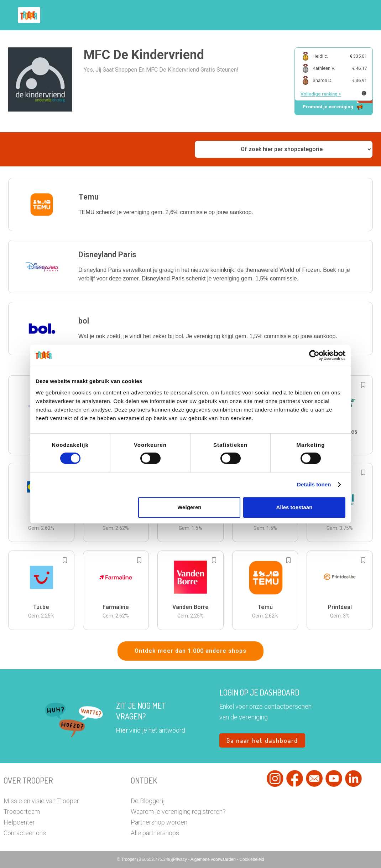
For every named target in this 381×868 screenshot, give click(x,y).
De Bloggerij (148, 801)
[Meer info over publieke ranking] (364, 93)
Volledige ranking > (321, 94)
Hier (122, 730)
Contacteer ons (25, 833)
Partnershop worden (159, 822)
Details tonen (314, 484)
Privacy (181, 859)
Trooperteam (22, 812)
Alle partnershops (155, 833)
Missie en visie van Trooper (41, 801)
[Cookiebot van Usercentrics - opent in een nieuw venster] (314, 355)
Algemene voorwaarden (214, 859)
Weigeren (189, 507)
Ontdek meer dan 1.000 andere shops (190, 651)
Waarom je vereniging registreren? (178, 812)
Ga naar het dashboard (262, 740)
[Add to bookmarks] (363, 385)
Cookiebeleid (252, 859)
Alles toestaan (294, 507)
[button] (190, 205)
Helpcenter (19, 822)
